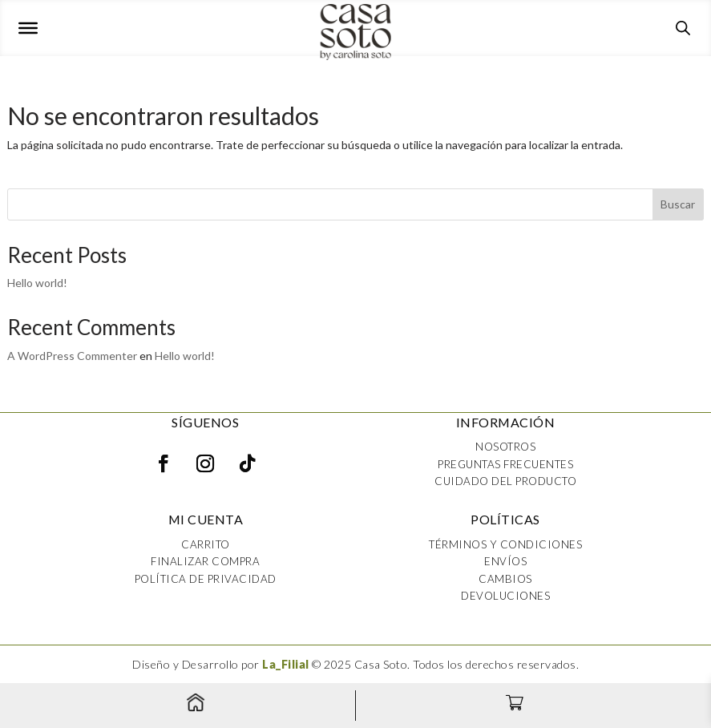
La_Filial (286, 664)
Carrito (206, 544)
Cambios (505, 579)
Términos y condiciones (505, 544)
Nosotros (505, 447)
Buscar (678, 204)
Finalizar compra (205, 561)
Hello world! (37, 283)
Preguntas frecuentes (505, 464)
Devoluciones (505, 596)
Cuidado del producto (505, 481)
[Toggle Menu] (28, 28)
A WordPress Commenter (72, 356)
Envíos (505, 561)
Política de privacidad (206, 579)
